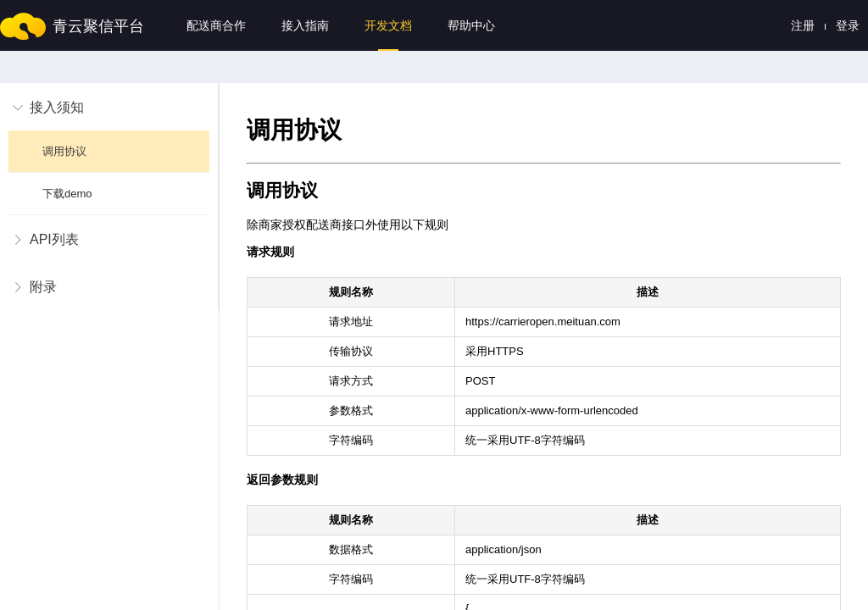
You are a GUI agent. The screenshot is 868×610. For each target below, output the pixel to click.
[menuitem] (109, 149)
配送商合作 (216, 25)
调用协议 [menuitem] (66, 151)
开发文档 (388, 25)
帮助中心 (471, 25)
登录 (848, 25)
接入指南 (305, 25)
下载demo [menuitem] (69, 194)
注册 (803, 25)
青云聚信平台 (98, 26)
